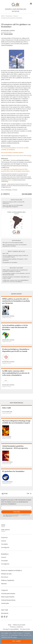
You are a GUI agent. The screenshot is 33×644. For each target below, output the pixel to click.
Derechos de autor (25, 629)
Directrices (5, 577)
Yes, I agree (17, 641)
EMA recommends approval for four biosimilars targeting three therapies (15, 245)
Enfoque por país (6, 574)
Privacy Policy (15, 516)
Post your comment (8, 34)
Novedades (4, 544)
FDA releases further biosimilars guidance (12, 153)
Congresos (4, 590)
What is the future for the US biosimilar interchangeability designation (13, 206)
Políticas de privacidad (19, 625)
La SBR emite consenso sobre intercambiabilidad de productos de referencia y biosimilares (16, 281)
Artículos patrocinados (8, 594)
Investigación (5, 547)
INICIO (3, 16)
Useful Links (5, 603)
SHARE (5, 494)
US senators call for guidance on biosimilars (12, 18)
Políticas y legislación (8, 580)
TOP (29, 494)
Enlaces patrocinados (8, 597)
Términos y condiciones (16, 627)
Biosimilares (9, 16)
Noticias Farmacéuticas (8, 600)
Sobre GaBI (5, 253)
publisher (9, 180)
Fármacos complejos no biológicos (11, 570)
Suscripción (5, 613)
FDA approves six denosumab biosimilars (13, 243)
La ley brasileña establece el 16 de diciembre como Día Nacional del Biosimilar (15, 327)
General (15, 16)
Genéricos (4, 538)
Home (10, 625)
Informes (4, 584)
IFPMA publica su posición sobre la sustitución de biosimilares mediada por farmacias (15, 271)
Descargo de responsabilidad (11, 629)
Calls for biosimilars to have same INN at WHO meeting (16, 156)
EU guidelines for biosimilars (10, 262)
